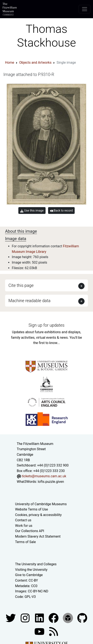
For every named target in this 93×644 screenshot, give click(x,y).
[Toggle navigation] (85, 9)
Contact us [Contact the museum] (23, 520)
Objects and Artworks (35, 63)
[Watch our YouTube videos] (40, 631)
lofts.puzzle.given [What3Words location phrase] (51, 482)
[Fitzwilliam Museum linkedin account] (54, 618)
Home (10, 63)
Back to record (61, 211)
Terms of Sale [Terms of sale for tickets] (26, 542)
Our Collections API (30, 531)
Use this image (32, 211)
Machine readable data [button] (29, 301)
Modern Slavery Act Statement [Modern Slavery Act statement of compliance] (38, 536)
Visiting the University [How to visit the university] (31, 570)
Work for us (24, 526)
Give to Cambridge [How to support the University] (29, 575)
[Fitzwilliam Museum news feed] (54, 631)
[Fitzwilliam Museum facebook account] (40, 618)
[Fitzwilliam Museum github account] (82, 618)
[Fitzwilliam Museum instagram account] (26, 618)
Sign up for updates (46, 325)
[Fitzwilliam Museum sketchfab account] (68, 618)
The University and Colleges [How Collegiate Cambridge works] (36, 564)
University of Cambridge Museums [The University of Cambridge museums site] (41, 504)
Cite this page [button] (21, 285)
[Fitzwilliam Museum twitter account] (11, 618)
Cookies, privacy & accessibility (38, 515)
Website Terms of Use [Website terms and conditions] (32, 509)
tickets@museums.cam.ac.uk (44, 476)
